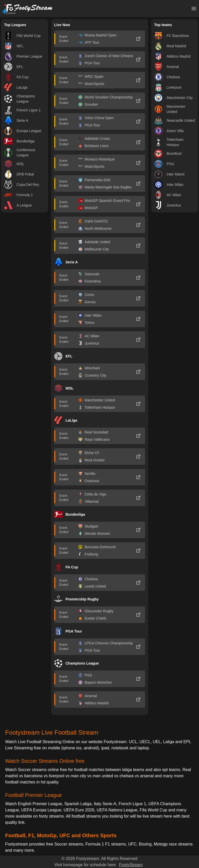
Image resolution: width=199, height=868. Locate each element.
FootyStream (131, 865)
